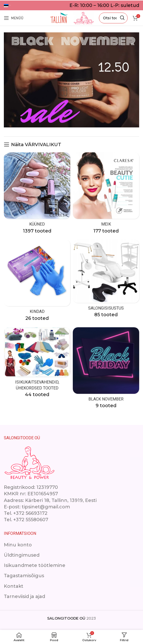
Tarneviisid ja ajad (24, 596)
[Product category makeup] (106, 195)
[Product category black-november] (106, 370)
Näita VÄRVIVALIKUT (36, 145)
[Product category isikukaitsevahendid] (37, 364)
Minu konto (18, 545)
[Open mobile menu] (14, 18)
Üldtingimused (22, 555)
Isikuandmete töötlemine (35, 565)
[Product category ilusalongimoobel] (106, 280)
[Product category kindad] (37, 282)
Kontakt (14, 586)
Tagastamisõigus (24, 576)
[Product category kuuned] (37, 195)
